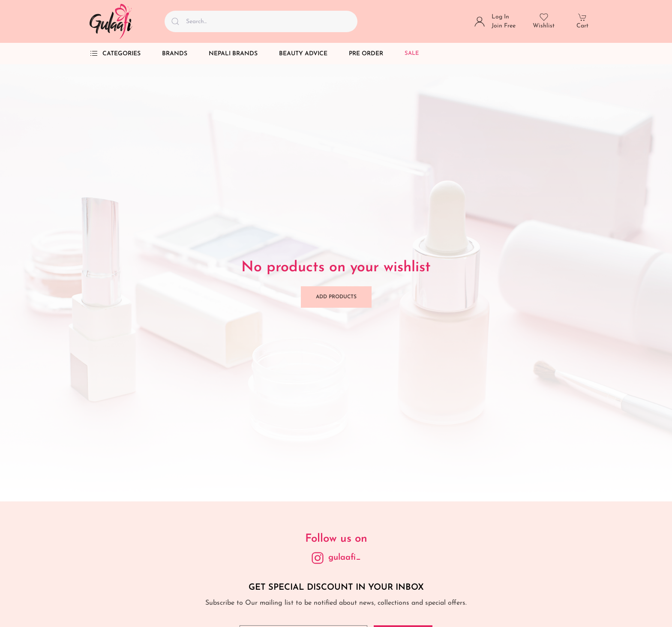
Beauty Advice (303, 54)
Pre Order (366, 54)
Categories (115, 54)
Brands (175, 54)
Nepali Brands (233, 54)
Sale (412, 53)
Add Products (336, 297)
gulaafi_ (345, 558)
